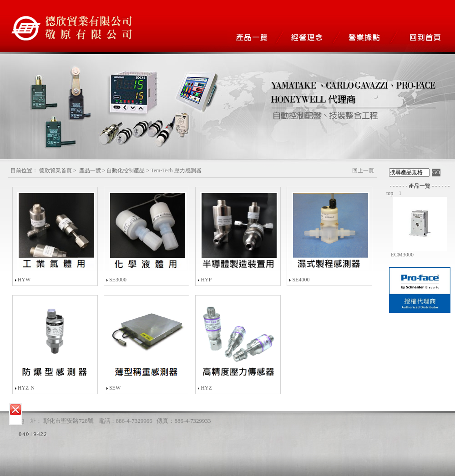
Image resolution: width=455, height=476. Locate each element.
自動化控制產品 (126, 170)
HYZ (206, 388)
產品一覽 (90, 170)
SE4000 (301, 280)
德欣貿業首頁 (56, 170)
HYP (206, 280)
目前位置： (24, 170)
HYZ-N (26, 388)
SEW (115, 388)
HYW (24, 280)
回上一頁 (363, 170)
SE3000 (118, 280)
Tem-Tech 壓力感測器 (176, 170)
